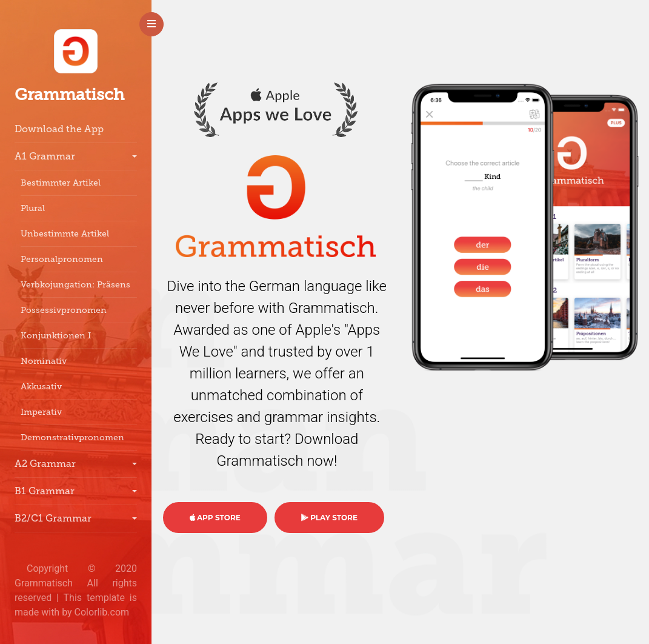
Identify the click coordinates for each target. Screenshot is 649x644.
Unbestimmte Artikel (65, 234)
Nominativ (44, 361)
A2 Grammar (45, 464)
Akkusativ (41, 387)
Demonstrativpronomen (72, 438)
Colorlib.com (102, 612)
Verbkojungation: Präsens (75, 285)
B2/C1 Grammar (53, 518)
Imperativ (41, 412)
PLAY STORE (329, 518)
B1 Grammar (45, 491)
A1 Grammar (45, 156)
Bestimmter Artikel (61, 183)
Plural (33, 208)
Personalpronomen (62, 259)
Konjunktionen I (56, 336)
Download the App (59, 129)
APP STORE (215, 518)
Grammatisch (69, 95)
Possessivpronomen (64, 310)
